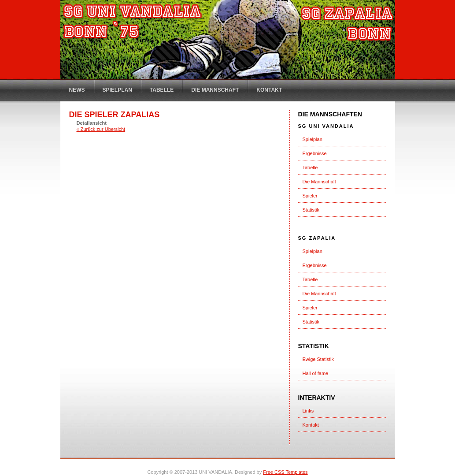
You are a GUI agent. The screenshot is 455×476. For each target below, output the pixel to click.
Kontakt (269, 90)
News (77, 90)
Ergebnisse (315, 153)
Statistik (311, 210)
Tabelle (162, 90)
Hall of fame (316, 373)
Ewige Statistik (318, 359)
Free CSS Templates (285, 472)
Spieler (310, 196)
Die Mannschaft (215, 90)
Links (308, 411)
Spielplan (117, 90)
